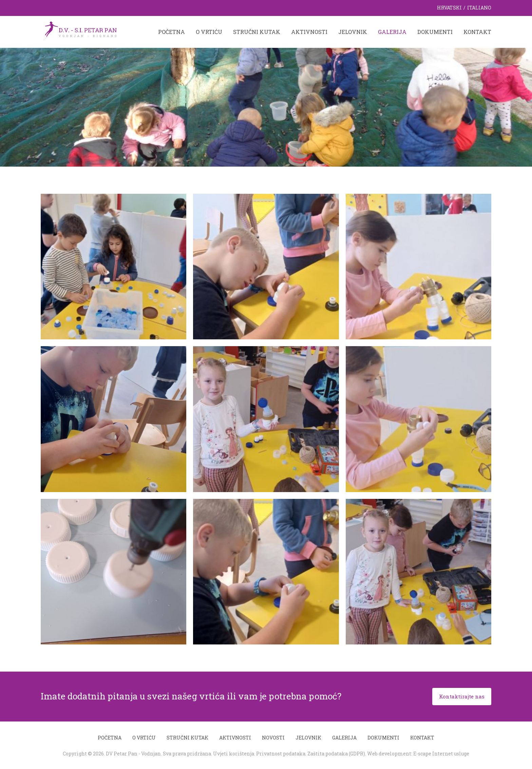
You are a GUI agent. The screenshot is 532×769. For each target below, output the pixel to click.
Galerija (392, 32)
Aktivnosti (309, 32)
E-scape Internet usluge (441, 754)
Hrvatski (449, 8)
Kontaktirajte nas (462, 696)
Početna (172, 32)
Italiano (479, 8)
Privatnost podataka (281, 754)
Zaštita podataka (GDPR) (336, 754)
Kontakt (477, 32)
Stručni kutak (257, 32)
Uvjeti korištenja (234, 754)
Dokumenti (435, 32)
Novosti (273, 738)
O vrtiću (209, 32)
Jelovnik (353, 32)
